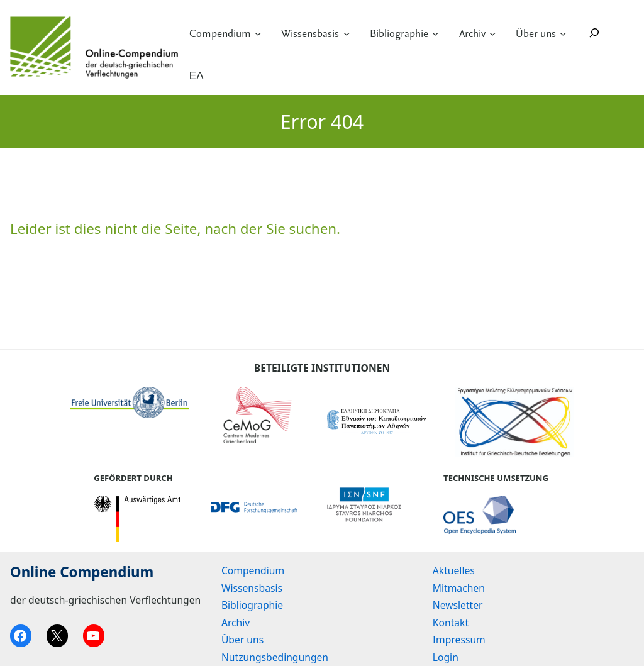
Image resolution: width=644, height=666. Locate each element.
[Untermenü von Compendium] (258, 33)
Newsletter (458, 605)
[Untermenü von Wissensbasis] (347, 33)
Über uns (536, 33)
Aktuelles (454, 570)
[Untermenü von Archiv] (492, 33)
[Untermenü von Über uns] (563, 33)
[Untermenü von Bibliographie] (435, 33)
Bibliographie (399, 33)
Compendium (220, 33)
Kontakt (451, 623)
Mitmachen (459, 588)
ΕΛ (197, 75)
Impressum (459, 640)
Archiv (472, 33)
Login (446, 657)
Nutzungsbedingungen (275, 657)
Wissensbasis (310, 33)
